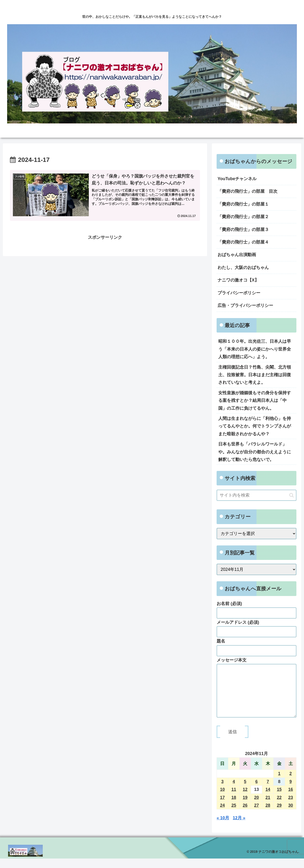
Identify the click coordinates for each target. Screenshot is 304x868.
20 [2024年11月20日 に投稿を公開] (256, 807)
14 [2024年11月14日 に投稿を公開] (268, 799)
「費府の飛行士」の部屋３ (243, 230)
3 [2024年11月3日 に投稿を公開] (222, 791)
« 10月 (223, 827)
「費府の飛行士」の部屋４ (243, 242)
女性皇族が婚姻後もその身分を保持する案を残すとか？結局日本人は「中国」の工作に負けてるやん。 (255, 401)
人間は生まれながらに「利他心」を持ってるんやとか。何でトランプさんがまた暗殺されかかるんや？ (255, 426)
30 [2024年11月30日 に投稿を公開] (291, 815)
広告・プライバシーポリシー (245, 305)
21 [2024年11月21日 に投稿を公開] (268, 807)
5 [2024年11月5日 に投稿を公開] (245, 791)
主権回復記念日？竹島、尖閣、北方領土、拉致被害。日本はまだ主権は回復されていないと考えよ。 (255, 375)
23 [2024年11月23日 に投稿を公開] (291, 807)
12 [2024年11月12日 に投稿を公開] (245, 799)
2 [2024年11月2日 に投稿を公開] (291, 783)
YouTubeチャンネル (237, 179)
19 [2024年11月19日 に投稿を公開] (245, 807)
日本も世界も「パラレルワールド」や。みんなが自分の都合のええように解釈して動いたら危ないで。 (255, 452)
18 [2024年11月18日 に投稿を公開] (234, 807)
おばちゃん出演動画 (237, 255)
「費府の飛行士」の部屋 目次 (247, 191)
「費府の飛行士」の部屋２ (243, 217)
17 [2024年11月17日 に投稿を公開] (222, 807)
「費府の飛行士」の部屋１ (243, 204)
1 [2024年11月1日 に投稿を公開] (279, 783)
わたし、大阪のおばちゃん (243, 267)
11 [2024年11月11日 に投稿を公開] (234, 799)
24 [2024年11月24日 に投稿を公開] (222, 815)
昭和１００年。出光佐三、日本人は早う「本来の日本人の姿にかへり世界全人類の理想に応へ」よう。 (255, 349)
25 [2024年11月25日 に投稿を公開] (234, 815)
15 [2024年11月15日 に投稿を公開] (279, 799)
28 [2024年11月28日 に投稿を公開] (268, 815)
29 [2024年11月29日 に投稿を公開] (279, 815)
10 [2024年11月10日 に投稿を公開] (222, 799)
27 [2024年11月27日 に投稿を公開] (256, 815)
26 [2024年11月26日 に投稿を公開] (245, 815)
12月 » (239, 827)
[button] (292, 495)
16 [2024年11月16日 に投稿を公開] (291, 799)
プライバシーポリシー (239, 293)
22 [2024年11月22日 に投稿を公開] (279, 807)
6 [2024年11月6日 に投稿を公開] (256, 791)
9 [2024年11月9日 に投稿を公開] (291, 791)
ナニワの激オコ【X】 (238, 280)
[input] (256, 495)
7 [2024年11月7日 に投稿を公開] (268, 791)
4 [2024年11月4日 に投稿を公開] (234, 791)
